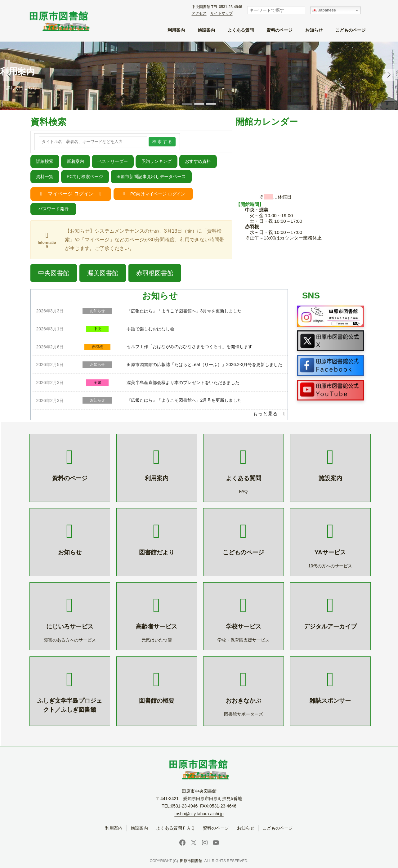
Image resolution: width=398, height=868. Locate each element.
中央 (97, 329)
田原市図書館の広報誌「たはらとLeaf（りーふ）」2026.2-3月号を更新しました (205, 365)
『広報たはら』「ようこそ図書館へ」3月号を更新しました (184, 311)
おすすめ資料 (198, 161)
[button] (389, 75)
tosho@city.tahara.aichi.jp (199, 814)
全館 (97, 383)
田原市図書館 (191, 861)
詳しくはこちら (21, 88)
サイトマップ (221, 13)
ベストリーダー (113, 161)
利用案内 (17, 72)
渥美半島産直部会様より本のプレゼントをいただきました (183, 383)
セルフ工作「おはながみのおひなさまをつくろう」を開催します (190, 347)
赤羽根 (97, 347)
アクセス (199, 13)
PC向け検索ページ (85, 177)
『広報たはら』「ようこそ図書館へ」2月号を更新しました (184, 400)
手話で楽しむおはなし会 (150, 329)
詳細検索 (45, 161)
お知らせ (97, 311)
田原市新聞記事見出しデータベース (151, 177)
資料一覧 (45, 177)
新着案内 (75, 161)
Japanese (324, 10)
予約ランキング (156, 161)
